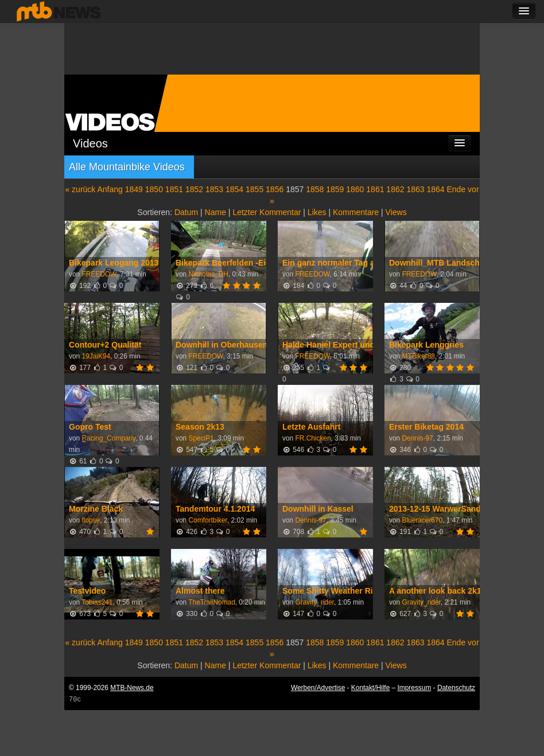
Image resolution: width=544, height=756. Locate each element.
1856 (275, 189)
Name (215, 212)
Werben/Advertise (318, 688)
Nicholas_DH (208, 274)
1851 (174, 189)
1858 (315, 189)
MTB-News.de (132, 688)
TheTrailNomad (212, 602)
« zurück (80, 189)
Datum (186, 212)
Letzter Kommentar (267, 212)
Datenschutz (456, 688)
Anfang (110, 189)
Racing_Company (108, 438)
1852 (194, 189)
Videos (90, 143)
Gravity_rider (314, 602)
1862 (395, 189)
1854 (234, 189)
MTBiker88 (418, 356)
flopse (91, 520)
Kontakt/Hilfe (370, 688)
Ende (456, 189)
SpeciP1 (201, 438)
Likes (317, 212)
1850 (154, 189)
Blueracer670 (422, 520)
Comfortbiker (207, 520)
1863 (415, 189)
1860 (355, 189)
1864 (435, 189)
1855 (254, 189)
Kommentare (356, 212)
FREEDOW (99, 274)
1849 (134, 189)
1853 (214, 189)
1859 (335, 189)
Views (396, 212)
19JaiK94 (96, 356)
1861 (375, 189)
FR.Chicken (313, 438)
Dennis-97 (417, 438)
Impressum (415, 688)
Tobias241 (97, 602)
